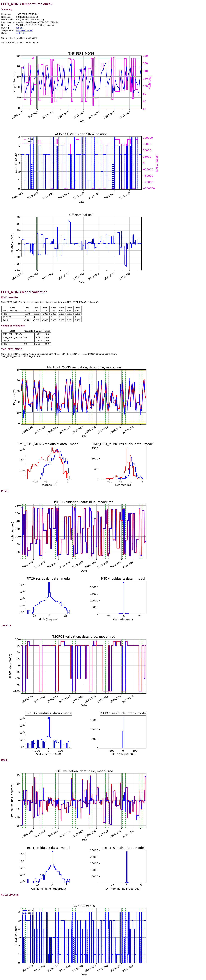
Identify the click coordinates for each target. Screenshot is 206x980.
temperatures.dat (24, 30)
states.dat (21, 33)
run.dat (20, 28)
